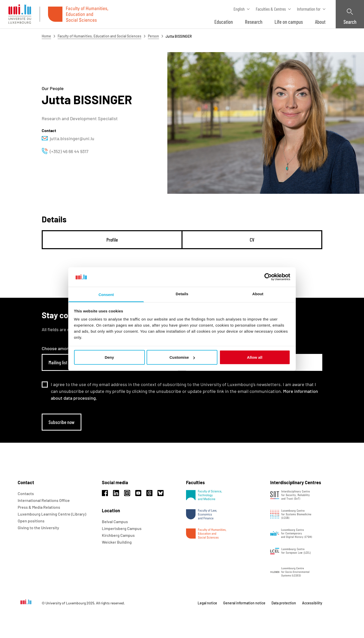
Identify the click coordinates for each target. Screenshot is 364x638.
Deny (109, 357)
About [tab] (258, 294)
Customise (182, 357)
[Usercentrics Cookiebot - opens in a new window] (268, 277)
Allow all (255, 357)
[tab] (112, 240)
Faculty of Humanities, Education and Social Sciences (99, 36)
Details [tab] (182, 294)
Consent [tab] (106, 294)
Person (153, 36)
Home (46, 36)
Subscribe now (62, 422)
